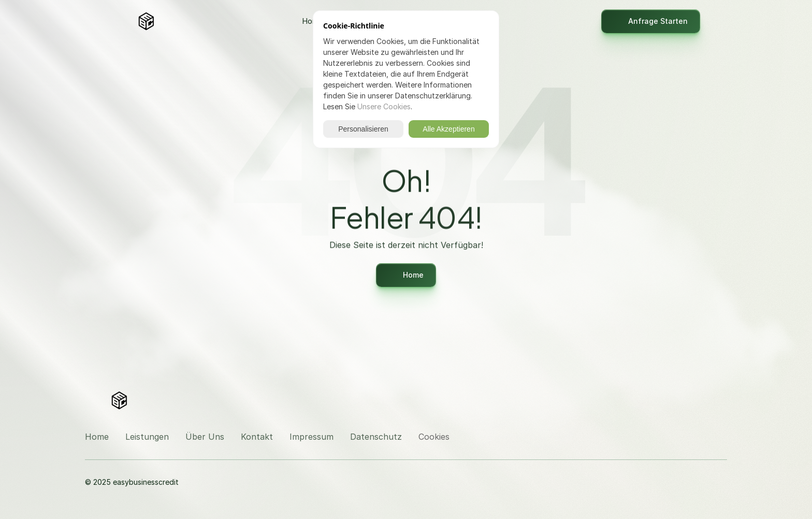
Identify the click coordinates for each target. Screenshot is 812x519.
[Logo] (146, 21)
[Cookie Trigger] (434, 437)
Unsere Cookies (384, 106)
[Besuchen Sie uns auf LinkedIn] (719, 399)
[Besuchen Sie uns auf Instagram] (694, 399)
